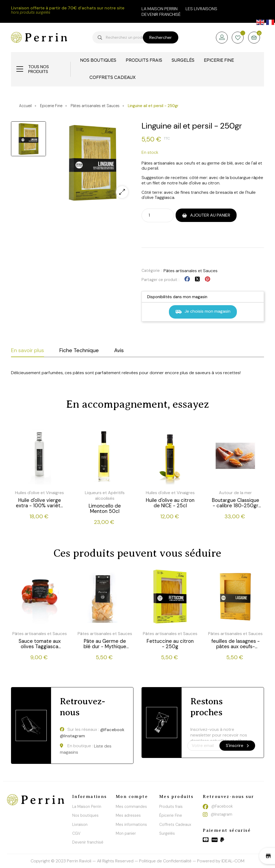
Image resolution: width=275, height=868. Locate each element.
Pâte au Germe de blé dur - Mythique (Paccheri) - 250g (105, 644)
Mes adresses (128, 815)
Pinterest (207, 279)
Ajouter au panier (210, 215)
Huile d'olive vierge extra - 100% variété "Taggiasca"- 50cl (40, 503)
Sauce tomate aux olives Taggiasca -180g (40, 644)
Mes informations (131, 825)
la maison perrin (160, 9)
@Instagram (72, 736)
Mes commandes (131, 807)
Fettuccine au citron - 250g (170, 644)
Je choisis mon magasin (203, 312)
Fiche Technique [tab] (79, 350)
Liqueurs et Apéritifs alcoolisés (105, 495)
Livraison (80, 825)
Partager (187, 279)
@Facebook (112, 730)
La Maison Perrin (87, 807)
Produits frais (171, 807)
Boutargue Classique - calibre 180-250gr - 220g (236, 503)
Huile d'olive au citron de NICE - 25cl (170, 503)
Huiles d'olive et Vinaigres (39, 493)
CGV (76, 833)
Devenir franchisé (161, 14)
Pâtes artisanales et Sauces (191, 271)
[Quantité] (153, 215)
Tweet (197, 279)
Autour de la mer (235, 493)
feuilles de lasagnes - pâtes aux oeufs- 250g (236, 644)
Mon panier (126, 833)
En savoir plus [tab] (28, 350)
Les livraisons (201, 9)
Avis (119, 350)
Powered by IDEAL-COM (221, 861)
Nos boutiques (85, 815)
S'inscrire (237, 745)
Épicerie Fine (171, 815)
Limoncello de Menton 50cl (105, 509)
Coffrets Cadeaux (175, 825)
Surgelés (167, 833)
